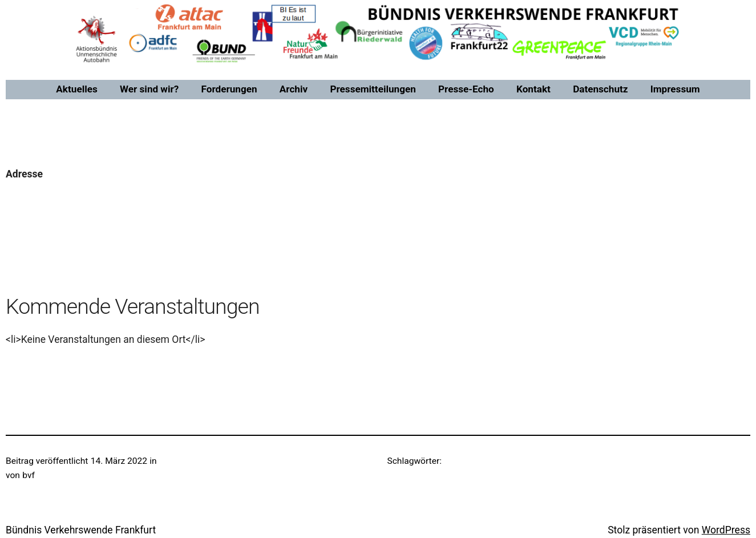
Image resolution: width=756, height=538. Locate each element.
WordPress (726, 530)
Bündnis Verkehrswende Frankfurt (81, 530)
